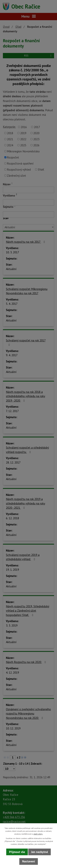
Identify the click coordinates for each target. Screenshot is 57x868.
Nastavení (29, 861)
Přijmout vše (17, 852)
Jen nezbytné (40, 852)
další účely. (38, 834)
